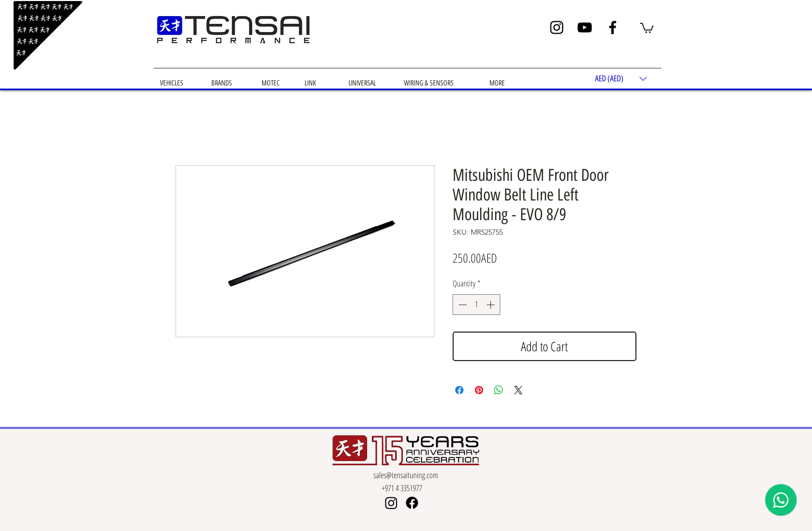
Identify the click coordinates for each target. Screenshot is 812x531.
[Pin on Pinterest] (479, 390)
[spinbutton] (476, 305)
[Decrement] (461, 305)
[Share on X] (518, 390)
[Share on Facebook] (459, 390)
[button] (647, 27)
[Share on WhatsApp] (499, 390)
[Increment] (491, 305)
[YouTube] (585, 27)
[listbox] (621, 79)
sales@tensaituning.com (406, 475)
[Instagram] (557, 27)
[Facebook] (613, 27)
